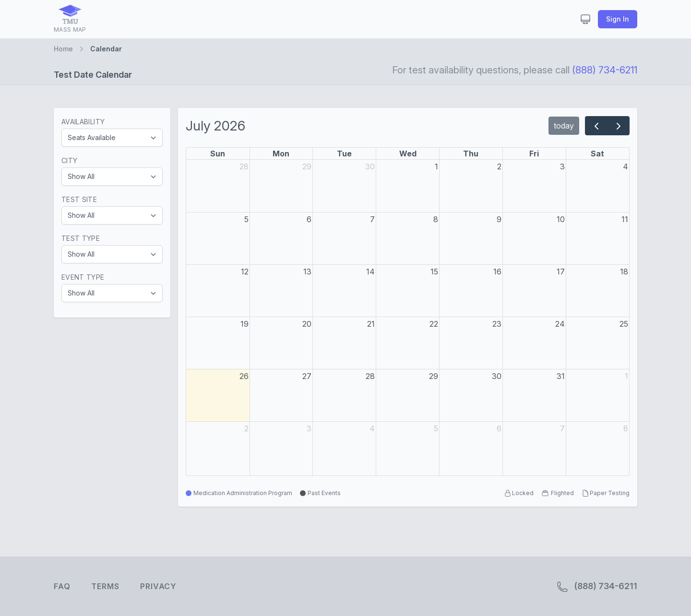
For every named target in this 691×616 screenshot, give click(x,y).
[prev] (596, 126)
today (564, 126)
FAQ (62, 586)
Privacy (158, 586)
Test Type (81, 238)
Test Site (79, 199)
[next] (618, 126)
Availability (83, 122)
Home (63, 49)
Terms (105, 586)
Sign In (618, 19)
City (69, 160)
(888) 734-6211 (605, 70)
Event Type (83, 277)
